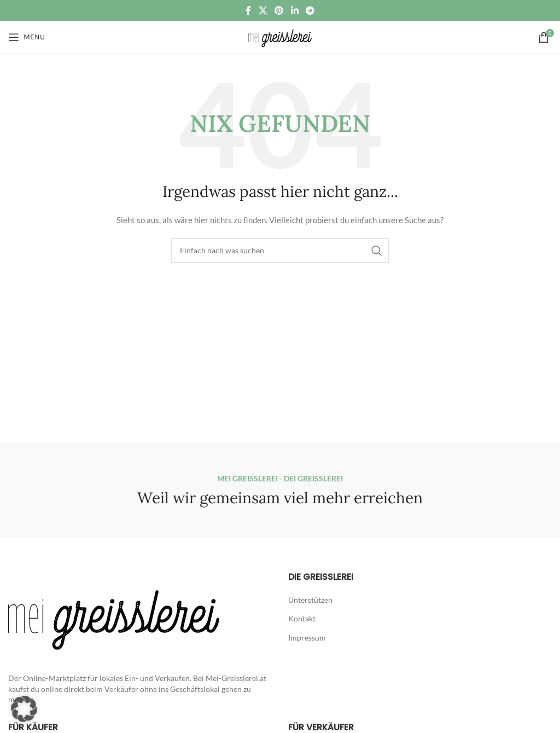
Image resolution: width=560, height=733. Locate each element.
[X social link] (263, 10)
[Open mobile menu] (27, 37)
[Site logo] (280, 36)
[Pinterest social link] (279, 10)
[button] (24, 709)
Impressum (307, 638)
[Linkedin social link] (294, 10)
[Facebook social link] (248, 10)
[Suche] (280, 251)
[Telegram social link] (310, 10)
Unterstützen (310, 600)
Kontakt (302, 618)
